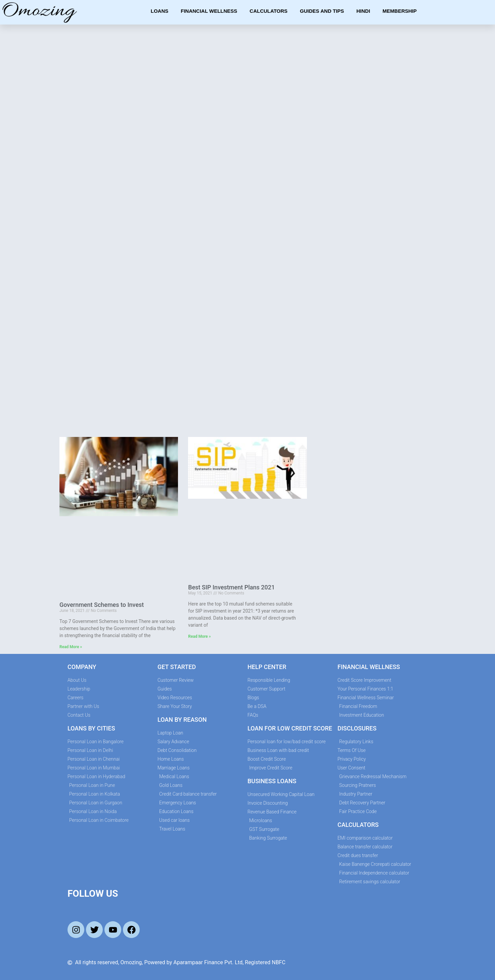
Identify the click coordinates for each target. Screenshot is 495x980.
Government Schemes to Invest (102, 605)
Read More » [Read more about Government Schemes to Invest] (71, 647)
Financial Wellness (209, 11)
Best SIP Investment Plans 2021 (231, 587)
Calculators (268, 11)
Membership (400, 11)
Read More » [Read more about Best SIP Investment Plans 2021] (199, 636)
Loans (160, 11)
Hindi (363, 11)
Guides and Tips (322, 11)
